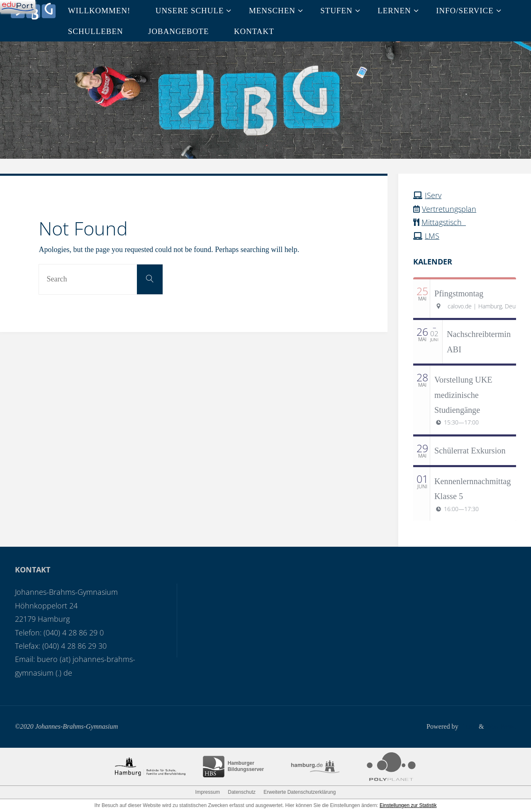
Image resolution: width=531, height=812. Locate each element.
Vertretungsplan (449, 209)
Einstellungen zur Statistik (408, 805)
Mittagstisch (444, 222)
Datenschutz (242, 792)
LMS (432, 236)
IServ (433, 195)
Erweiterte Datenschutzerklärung (300, 792)
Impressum (208, 792)
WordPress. (501, 727)
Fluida (467, 727)
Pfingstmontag (459, 293)
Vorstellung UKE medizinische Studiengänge (463, 395)
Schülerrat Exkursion (470, 451)
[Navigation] (18, 6)
